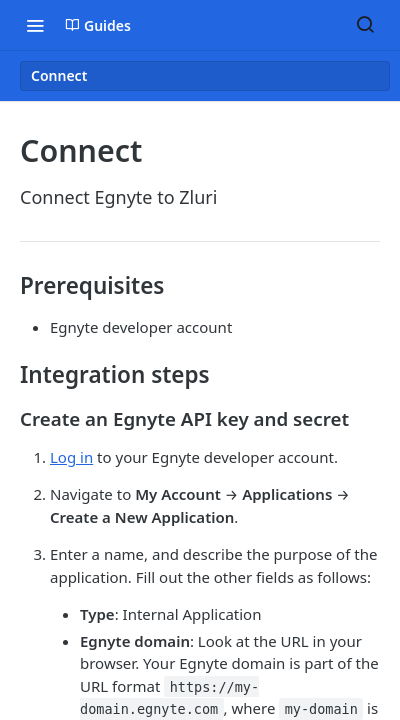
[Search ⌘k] (365, 25)
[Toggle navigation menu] (35, 25)
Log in (71, 457)
